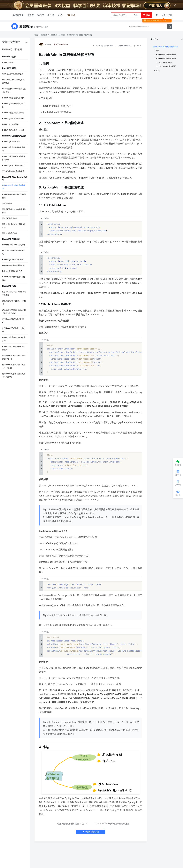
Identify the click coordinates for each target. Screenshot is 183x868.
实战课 (41, 15)
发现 (61, 15)
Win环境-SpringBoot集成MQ (13, 74)
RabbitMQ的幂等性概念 (11, 142)
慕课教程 (44, 35)
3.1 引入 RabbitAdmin (164, 62)
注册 (170, 15)
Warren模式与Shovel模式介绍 (13, 245)
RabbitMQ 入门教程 (57, 35)
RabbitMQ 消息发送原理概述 (13, 113)
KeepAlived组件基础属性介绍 (13, 265)
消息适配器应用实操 (10, 218)
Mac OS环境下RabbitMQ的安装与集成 (13, 81)
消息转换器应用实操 (10, 233)
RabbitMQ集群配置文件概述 (13, 260)
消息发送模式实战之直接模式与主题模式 (14, 293)
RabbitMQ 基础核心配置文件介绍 (14, 105)
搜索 (146, 15)
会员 (73, 15)
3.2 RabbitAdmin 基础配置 (166, 66)
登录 (164, 15)
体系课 (51, 15)
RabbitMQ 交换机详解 (10, 124)
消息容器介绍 (7, 204)
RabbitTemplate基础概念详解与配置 (14, 196)
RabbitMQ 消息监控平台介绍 (13, 130)
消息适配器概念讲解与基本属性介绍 (14, 211)
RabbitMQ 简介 (8, 62)
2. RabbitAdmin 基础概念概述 (165, 55)
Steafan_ (46, 44)
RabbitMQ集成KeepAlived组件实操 (14, 339)
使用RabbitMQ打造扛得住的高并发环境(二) (14, 366)
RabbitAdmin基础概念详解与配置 (14, 187)
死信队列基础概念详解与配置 (13, 171)
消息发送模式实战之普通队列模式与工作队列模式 (14, 312)
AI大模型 (136, 15)
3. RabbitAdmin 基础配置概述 (165, 58)
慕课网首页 (18, 15)
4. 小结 (157, 70)
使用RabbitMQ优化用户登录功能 (14, 321)
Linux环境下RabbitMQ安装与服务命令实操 (14, 90)
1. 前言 (157, 51)
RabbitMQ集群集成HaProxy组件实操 (13, 348)
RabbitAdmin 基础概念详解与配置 (165, 47)
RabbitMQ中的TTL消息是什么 (13, 165)
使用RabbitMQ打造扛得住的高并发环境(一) (14, 357)
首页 (36, 35)
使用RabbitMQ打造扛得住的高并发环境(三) (14, 375)
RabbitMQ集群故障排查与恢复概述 (14, 279)
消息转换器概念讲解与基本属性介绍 (14, 226)
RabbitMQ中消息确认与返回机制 (14, 149)
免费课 (30, 15)
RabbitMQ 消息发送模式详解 (13, 119)
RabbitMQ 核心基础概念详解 (13, 98)
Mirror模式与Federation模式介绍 (14, 252)
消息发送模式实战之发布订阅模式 (14, 303)
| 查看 (164, 20)
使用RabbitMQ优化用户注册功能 (14, 330)
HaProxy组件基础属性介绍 (12, 271)
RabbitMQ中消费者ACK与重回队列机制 (14, 158)
